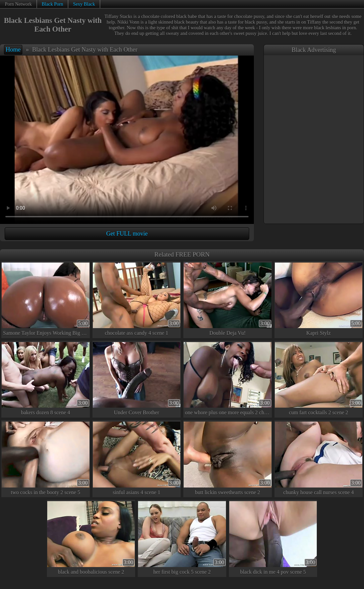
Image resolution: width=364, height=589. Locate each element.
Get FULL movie (127, 234)
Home (13, 50)
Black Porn (52, 4)
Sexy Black (84, 4)
